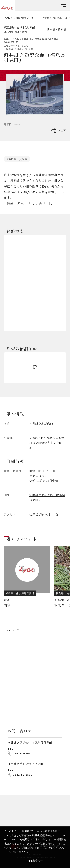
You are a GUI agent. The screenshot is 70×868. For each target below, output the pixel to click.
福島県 (46, 18)
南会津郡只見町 (60, 18)
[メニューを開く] (63, 6)
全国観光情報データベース (27, 18)
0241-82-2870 (23, 753)
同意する (35, 861)
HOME (7, 18)
